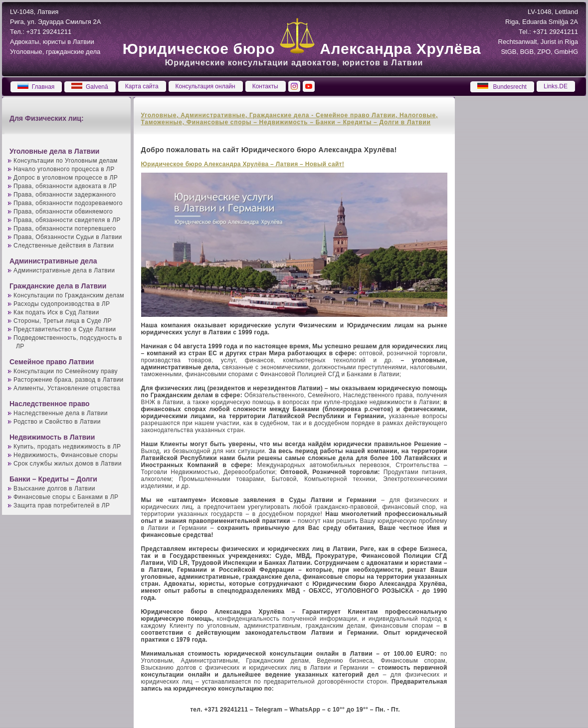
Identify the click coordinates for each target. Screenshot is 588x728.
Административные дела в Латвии (64, 270)
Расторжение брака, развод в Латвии (69, 380)
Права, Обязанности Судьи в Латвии (68, 237)
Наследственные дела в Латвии (61, 413)
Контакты (265, 86)
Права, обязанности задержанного (65, 195)
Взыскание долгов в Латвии (54, 488)
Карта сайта (142, 86)
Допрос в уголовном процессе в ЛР (66, 178)
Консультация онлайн (205, 86)
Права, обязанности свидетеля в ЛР (67, 220)
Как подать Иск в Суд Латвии (56, 312)
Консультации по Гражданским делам (69, 295)
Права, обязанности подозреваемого (68, 203)
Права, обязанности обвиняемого (63, 212)
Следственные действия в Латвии (64, 245)
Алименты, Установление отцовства (67, 388)
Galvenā (90, 87)
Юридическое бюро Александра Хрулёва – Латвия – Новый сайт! (243, 164)
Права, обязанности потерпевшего (65, 229)
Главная (36, 87)
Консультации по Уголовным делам (66, 161)
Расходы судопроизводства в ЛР (62, 304)
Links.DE (556, 86)
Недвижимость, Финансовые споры (66, 455)
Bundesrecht (502, 87)
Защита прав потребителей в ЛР (62, 505)
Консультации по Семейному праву (66, 371)
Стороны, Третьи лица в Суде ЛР (63, 321)
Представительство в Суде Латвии (65, 329)
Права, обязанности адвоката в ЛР (65, 186)
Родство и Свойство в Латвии (57, 422)
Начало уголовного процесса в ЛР (64, 169)
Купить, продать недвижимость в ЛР (67, 447)
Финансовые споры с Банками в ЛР (66, 497)
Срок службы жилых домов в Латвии (68, 464)
